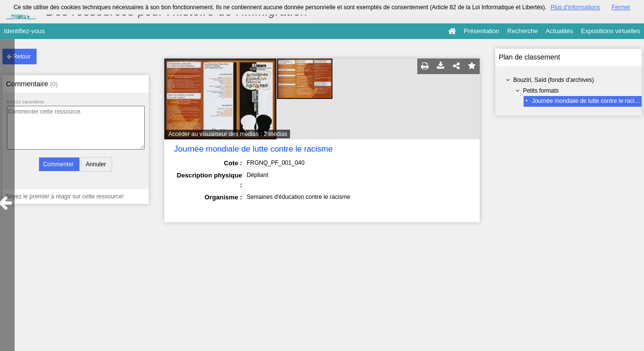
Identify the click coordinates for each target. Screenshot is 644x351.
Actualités (559, 31)
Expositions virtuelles (611, 31)
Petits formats (541, 91)
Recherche (522, 31)
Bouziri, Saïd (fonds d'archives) (554, 80)
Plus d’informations (575, 7)
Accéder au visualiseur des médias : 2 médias (228, 134)
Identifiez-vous (24, 31)
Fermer (621, 7)
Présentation (481, 31)
